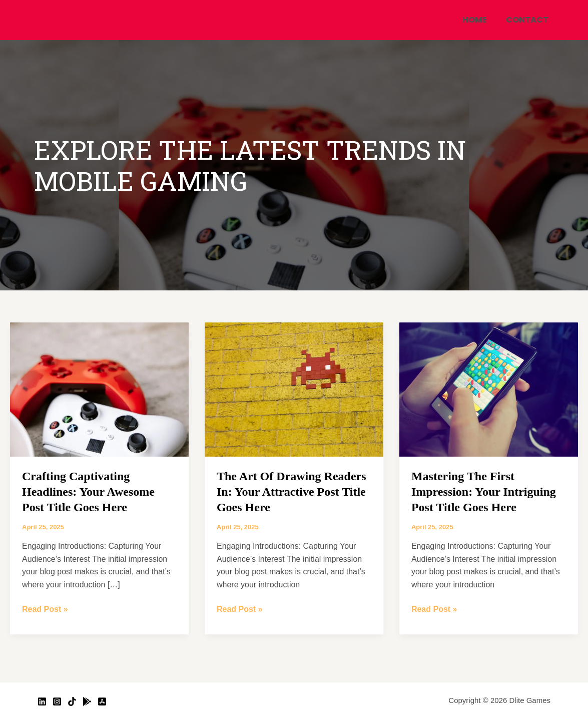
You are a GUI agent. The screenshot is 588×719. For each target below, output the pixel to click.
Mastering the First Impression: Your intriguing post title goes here (484, 492)
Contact (529, 20)
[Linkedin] (42, 701)
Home (479, 20)
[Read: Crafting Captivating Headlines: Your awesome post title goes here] (99, 389)
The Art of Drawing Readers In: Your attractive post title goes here (291, 492)
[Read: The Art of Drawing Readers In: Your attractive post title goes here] (294, 389)
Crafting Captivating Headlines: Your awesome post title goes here (88, 492)
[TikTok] (72, 701)
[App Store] (102, 701)
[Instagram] (57, 701)
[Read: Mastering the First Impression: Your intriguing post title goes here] (489, 389)
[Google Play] (87, 701)
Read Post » (45, 608)
